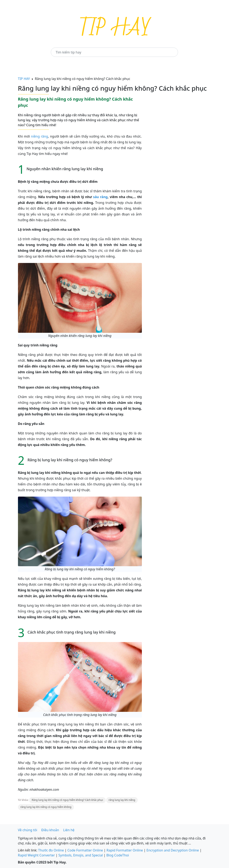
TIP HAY (24, 79)
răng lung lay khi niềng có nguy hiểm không (46, 807)
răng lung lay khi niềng (122, 800)
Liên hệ (69, 830)
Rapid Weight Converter (36, 855)
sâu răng (100, 197)
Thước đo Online (51, 850)
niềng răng (40, 136)
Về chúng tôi (28, 830)
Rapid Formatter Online (125, 850)
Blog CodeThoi (118, 855)
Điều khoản (50, 830)
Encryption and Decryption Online (173, 850)
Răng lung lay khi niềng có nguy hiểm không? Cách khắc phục (67, 800)
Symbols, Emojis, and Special (81, 855)
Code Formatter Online (85, 850)
